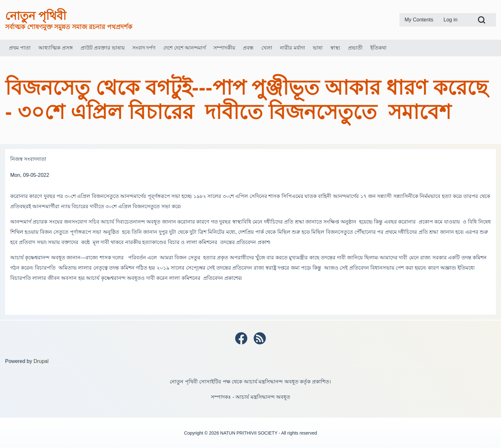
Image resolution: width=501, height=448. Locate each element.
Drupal (41, 361)
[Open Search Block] (482, 20)
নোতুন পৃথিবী (36, 16)
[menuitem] (419, 20)
